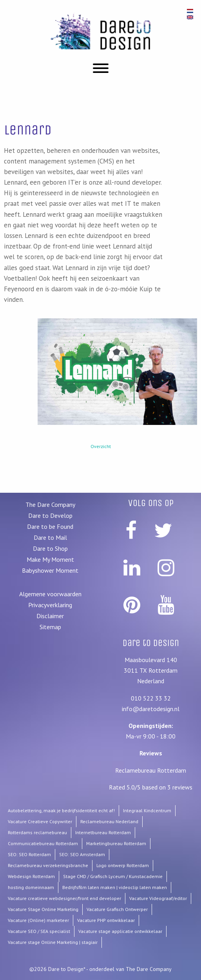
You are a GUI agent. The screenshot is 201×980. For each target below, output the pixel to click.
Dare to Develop (50, 515)
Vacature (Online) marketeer (38, 920)
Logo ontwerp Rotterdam (123, 865)
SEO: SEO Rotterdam (29, 854)
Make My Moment (50, 559)
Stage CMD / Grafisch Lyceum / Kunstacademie (113, 876)
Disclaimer (50, 616)
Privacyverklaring (50, 605)
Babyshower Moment (50, 570)
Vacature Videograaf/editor (158, 898)
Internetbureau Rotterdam (103, 832)
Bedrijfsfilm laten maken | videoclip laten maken (115, 887)
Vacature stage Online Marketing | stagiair (53, 942)
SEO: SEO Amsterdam (82, 854)
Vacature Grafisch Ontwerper (117, 909)
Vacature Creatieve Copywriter (40, 821)
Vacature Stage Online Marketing (43, 909)
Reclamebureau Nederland (109, 821)
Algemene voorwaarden (50, 594)
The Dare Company (50, 505)
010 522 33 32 (151, 698)
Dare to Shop (50, 548)
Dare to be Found (50, 526)
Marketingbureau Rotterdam (116, 843)
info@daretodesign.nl (151, 709)
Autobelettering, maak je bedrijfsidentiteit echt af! (61, 810)
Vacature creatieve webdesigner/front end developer (64, 898)
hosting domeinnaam (31, 887)
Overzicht (101, 446)
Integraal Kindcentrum (147, 810)
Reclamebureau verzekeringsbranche (48, 865)
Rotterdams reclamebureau (37, 832)
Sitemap (50, 627)
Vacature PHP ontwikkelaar (106, 920)
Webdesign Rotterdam (31, 876)
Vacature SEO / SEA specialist (39, 931)
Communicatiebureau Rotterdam (43, 843)
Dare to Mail (50, 537)
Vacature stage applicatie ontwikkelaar (120, 931)
